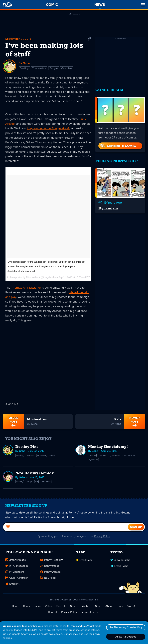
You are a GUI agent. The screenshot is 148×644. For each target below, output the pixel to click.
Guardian (67, 68)
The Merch (103, 455)
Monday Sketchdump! (108, 447)
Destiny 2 (30, 455)
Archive (87, 607)
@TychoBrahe (120, 561)
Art (36, 482)
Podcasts (61, 607)
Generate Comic (118, 145)
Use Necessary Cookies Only (126, 627)
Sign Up (132, 607)
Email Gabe (84, 561)
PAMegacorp (15, 573)
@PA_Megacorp (17, 567)
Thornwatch (39, 68)
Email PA (12, 585)
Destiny (24, 68)
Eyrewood (93, 460)
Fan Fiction (46, 482)
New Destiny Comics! (35, 474)
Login (120, 607)
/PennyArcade (16, 561)
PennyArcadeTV (52, 561)
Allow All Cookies (126, 637)
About (109, 607)
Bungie (54, 68)
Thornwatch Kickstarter (26, 288)
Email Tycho (119, 567)
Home (15, 607)
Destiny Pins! (27, 447)
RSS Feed (48, 579)
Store (98, 607)
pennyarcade (50, 567)
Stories (74, 607)
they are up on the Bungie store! (48, 128)
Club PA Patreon (17, 579)
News (38, 607)
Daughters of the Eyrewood (123, 455)
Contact (53, 613)
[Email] (66, 528)
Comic (27, 607)
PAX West (42, 455)
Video (48, 607)
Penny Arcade (50, 573)
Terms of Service (91, 613)
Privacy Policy (102, 537)
